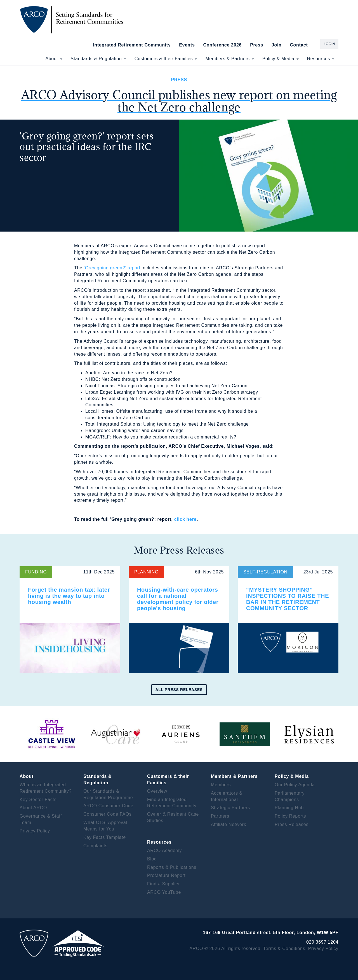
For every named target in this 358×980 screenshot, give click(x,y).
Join (276, 45)
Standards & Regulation (98, 59)
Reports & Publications (172, 867)
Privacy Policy (35, 831)
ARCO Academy (164, 851)
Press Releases (292, 824)
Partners (220, 816)
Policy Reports (290, 816)
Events (187, 45)
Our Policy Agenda (295, 785)
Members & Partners (229, 59)
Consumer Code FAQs (107, 814)
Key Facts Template (105, 837)
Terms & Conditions (284, 949)
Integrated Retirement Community (132, 45)
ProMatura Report (166, 875)
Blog (152, 859)
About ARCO (33, 808)
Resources (321, 59)
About (54, 59)
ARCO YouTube (164, 892)
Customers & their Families (166, 59)
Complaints (95, 846)
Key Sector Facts (38, 800)
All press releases (179, 690)
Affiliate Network (229, 824)
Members (221, 785)
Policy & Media (281, 59)
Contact (299, 45)
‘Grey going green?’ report (112, 268)
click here (185, 519)
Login (329, 44)
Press (257, 45)
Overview (157, 791)
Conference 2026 (222, 45)
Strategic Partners (230, 808)
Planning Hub (289, 808)
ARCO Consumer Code (108, 806)
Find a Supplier (163, 884)
